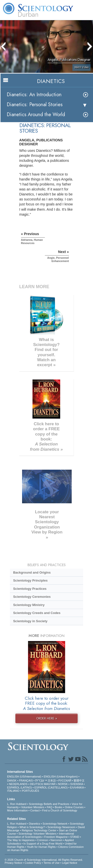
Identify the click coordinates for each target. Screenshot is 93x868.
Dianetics (34, 824)
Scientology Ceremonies (32, 597)
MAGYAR (50, 784)
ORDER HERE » (47, 718)
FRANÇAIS (26, 781)
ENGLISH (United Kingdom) (61, 777)
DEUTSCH (37, 784)
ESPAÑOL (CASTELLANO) (51, 787)
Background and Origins (32, 572)
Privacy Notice (13, 863)
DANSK (12, 781)
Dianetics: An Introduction (34, 95)
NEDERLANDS (18, 784)
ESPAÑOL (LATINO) (20, 787)
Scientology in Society (30, 621)
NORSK (63, 784)
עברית (40, 780)
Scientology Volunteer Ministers (37, 834)
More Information (17, 810)
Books (59, 807)
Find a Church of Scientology (60, 810)
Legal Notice (70, 863)
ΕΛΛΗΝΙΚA (77, 787)
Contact (35, 810)
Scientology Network (55, 824)
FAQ (50, 807)
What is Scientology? (32, 827)
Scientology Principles (30, 580)
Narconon (57, 840)
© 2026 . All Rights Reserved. (44, 860)
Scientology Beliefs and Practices (49, 804)
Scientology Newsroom (61, 827)
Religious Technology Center (39, 830)
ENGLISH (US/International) (24, 777)
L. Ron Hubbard (17, 804)
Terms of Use (51, 863)
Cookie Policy (33, 863)
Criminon (43, 840)
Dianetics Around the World (36, 115)
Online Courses (74, 807)
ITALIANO (13, 791)
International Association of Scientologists (41, 835)
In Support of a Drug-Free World (43, 844)
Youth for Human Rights (41, 847)
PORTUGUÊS (30, 791)
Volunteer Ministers (33, 807)
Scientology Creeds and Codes (37, 613)
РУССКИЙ (65, 781)
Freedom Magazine (56, 837)
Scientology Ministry (29, 605)
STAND (75, 837)
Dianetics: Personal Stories (35, 105)
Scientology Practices (30, 589)
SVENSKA (77, 784)
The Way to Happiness (21, 840)
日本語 (52, 781)
